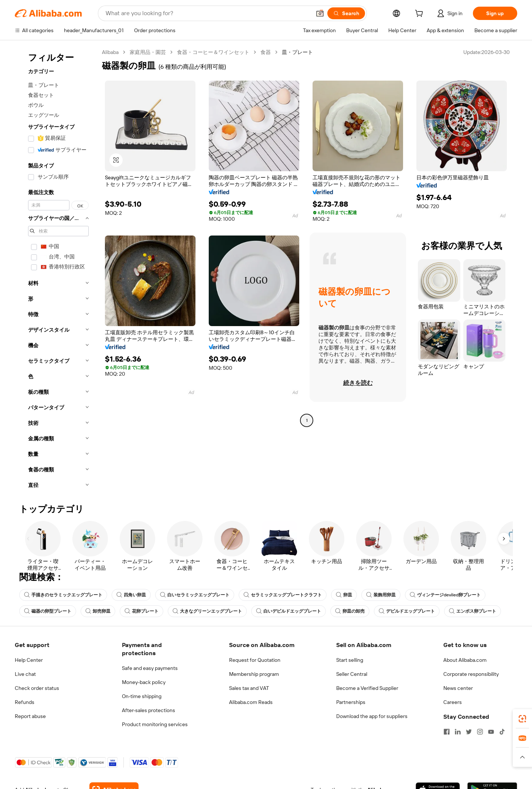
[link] (522, 719)
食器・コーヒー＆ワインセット (213, 52)
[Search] (346, 13)
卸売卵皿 (98, 611)
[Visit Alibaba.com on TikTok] (502, 732)
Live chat (25, 674)
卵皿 (344, 595)
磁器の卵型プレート (48, 611)
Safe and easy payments (150, 668)
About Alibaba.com (465, 660)
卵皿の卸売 (350, 611)
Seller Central (352, 674)
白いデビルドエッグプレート (289, 611)
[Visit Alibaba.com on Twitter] (469, 732)
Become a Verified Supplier (367, 688)
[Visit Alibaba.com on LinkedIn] (458, 732)
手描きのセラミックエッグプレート (63, 595)
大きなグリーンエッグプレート (207, 611)
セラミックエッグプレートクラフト (283, 595)
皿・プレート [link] (297, 52)
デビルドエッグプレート (407, 611)
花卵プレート (141, 611)
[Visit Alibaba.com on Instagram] (480, 732)
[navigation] (56, 271)
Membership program (254, 674)
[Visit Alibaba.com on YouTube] (491, 732)
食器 (266, 52)
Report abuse (30, 716)
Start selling (350, 660)
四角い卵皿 (131, 595)
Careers (453, 702)
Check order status (37, 688)
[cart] (420, 14)
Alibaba (110, 52)
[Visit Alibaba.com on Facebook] (447, 732)
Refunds (25, 702)
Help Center (29, 660)
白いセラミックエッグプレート (195, 595)
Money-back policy (144, 682)
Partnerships (351, 702)
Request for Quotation (255, 660)
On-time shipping (142, 696)
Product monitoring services (155, 724)
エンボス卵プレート (473, 611)
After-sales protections (149, 710)
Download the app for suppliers (372, 716)
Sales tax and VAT (249, 688)
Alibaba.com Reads (251, 702)
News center (458, 688)
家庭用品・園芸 (148, 52)
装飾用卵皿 (381, 595)
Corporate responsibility (471, 674)
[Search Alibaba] (208, 13)
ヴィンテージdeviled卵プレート (445, 595)
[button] (320, 13)
